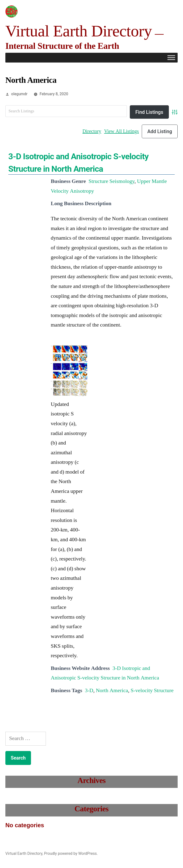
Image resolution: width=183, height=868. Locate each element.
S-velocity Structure (152, 690)
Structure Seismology (112, 181)
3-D (89, 690)
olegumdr (19, 94)
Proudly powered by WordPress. (71, 853)
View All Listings (122, 131)
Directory (92, 131)
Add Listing (160, 131)
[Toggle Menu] (171, 58)
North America (112, 690)
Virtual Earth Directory (79, 31)
